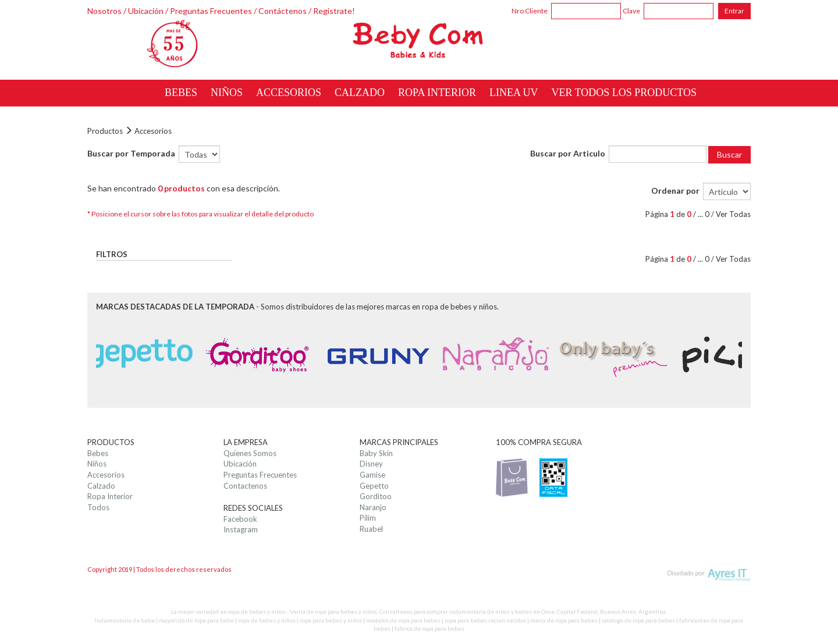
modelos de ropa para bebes (403, 620)
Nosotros (104, 11)
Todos (98, 507)
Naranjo (373, 507)
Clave (631, 11)
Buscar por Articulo (568, 153)
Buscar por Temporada (131, 153)
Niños (97, 464)
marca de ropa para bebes (564, 620)
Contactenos (245, 486)
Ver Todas (733, 214)
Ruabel (371, 529)
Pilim (368, 518)
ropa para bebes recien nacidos (485, 620)
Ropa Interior (110, 496)
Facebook (240, 519)
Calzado (101, 486)
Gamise (372, 475)
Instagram (241, 529)
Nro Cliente (530, 11)
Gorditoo (376, 496)
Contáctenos (283, 11)
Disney (371, 464)
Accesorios (153, 131)
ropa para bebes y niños (331, 620)
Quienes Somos (250, 453)
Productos (105, 131)
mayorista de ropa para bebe (196, 620)
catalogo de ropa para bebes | (640, 620)
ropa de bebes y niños (267, 620)
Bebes (98, 453)
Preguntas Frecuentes (211, 11)
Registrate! (334, 11)
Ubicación (146, 11)
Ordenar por (675, 191)
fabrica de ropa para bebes (429, 628)
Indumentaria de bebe (125, 620)
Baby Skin (376, 453)
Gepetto (374, 486)
